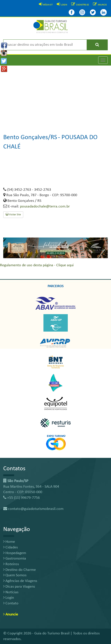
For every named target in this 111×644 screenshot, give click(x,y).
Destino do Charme (20, 570)
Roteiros (11, 564)
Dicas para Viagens (19, 587)
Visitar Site (13, 215)
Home (9, 542)
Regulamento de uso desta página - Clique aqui (37, 265)
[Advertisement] (55, 96)
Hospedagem (15, 553)
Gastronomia (15, 559)
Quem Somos (15, 575)
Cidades (11, 547)
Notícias (11, 592)
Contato (11, 603)
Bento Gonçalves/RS (30, 137)
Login (9, 598)
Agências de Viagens (20, 581)
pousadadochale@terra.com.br (45, 207)
